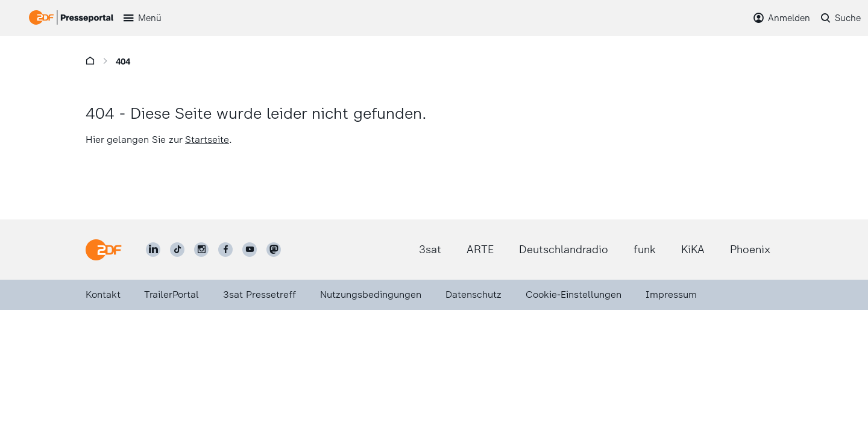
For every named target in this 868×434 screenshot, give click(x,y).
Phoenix (750, 250)
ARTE (480, 250)
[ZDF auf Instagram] (201, 250)
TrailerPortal (171, 294)
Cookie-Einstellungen (574, 294)
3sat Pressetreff (259, 294)
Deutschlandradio (564, 250)
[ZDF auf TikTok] (177, 250)
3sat (430, 250)
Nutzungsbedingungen (371, 294)
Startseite (207, 140)
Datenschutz (473, 294)
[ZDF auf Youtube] (250, 250)
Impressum (671, 294)
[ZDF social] (274, 250)
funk (645, 250)
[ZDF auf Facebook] (225, 250)
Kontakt (103, 294)
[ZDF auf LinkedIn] (153, 250)
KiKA (693, 250)
